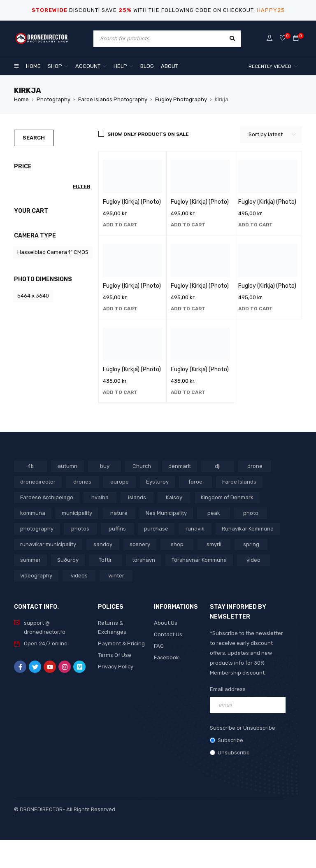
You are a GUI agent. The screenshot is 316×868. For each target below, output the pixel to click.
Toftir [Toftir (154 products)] (105, 560)
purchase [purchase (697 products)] (156, 529)
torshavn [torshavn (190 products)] (144, 560)
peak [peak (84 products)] (214, 513)
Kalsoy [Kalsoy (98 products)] (174, 497)
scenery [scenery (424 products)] (140, 544)
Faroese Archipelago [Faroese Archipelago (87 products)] (47, 497)
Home (21, 99)
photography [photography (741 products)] (37, 529)
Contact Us (168, 634)
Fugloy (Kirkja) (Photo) (132, 202)
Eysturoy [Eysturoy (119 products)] (157, 482)
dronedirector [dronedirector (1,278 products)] (38, 482)
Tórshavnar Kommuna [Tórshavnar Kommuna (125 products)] (199, 560)
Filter (81, 186)
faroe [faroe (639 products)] (195, 482)
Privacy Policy (116, 667)
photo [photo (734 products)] (251, 513)
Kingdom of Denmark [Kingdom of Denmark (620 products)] (227, 497)
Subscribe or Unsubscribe (243, 728)
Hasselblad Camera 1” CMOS (53, 252)
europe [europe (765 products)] (120, 482)
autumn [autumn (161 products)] (67, 466)
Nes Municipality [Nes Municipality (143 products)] (166, 513)
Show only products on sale (148, 134)
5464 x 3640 (33, 296)
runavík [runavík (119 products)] (195, 529)
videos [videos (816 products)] (79, 576)
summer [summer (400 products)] (30, 560)
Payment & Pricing (121, 643)
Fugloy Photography (181, 99)
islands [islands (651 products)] (137, 497)
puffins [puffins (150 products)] (117, 529)
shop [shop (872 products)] (177, 544)
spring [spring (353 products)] (251, 544)
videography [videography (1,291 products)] (36, 576)
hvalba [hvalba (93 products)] (100, 497)
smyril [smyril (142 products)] (214, 544)
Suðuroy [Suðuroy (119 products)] (68, 560)
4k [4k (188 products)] (31, 466)
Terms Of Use (115, 655)
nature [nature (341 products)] (119, 513)
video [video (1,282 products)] (253, 560)
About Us (166, 623)
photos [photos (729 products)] (80, 529)
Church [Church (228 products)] (142, 466)
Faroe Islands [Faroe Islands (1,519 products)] (239, 482)
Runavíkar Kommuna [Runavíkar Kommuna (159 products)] (248, 529)
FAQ (159, 646)
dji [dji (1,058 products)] (218, 466)
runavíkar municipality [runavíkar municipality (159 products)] (48, 544)
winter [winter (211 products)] (116, 576)
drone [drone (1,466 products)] (255, 466)
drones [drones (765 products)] (82, 482)
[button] (120, 225)
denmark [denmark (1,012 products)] (180, 466)
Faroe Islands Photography (113, 99)
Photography (53, 99)
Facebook (166, 657)
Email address (228, 689)
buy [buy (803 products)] (105, 466)
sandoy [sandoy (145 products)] (103, 544)
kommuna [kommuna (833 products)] (33, 513)
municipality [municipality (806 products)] (77, 513)
